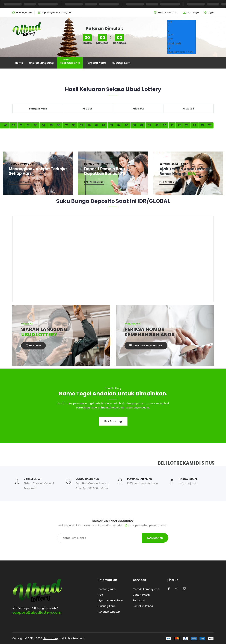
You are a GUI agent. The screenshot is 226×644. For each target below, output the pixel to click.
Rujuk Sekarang (168, 182)
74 (194, 125)
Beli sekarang (113, 421)
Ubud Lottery (51, 638)
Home (19, 63)
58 (74, 125)
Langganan (155, 538)
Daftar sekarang (94, 182)
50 (14, 125)
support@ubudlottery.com (37, 612)
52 (28, 125)
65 (127, 125)
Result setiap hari (168, 12)
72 (179, 125)
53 (36, 125)
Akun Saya (193, 12)
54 (43, 125)
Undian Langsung (41, 63)
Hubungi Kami (122, 63)
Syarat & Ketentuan (111, 600)
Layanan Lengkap (109, 612)
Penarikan (139, 600)
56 (59, 125)
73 (187, 125)
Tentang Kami (96, 63)
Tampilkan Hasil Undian (146, 345)
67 (142, 125)
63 (111, 125)
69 (157, 125)
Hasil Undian (70, 61)
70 (165, 125)
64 (119, 125)
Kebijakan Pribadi (143, 606)
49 (6, 125)
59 (81, 125)
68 (149, 125)
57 (66, 125)
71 (172, 125)
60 (89, 125)
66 (134, 125)
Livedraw (33, 345)
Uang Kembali (141, 595)
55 (51, 125)
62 (104, 125)
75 (202, 125)
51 (21, 125)
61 (96, 125)
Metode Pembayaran (146, 589)
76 (210, 125)
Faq (101, 595)
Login (211, 12)
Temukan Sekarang (19, 182)
